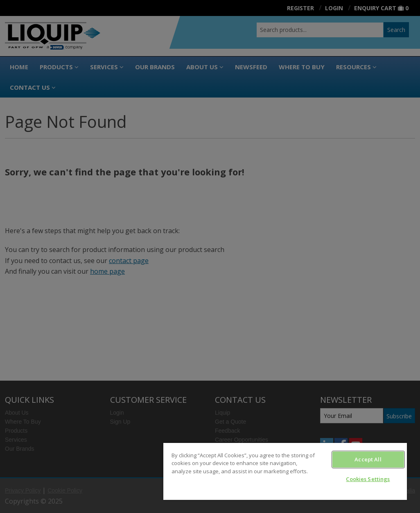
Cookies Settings (368, 479)
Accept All (368, 459)
